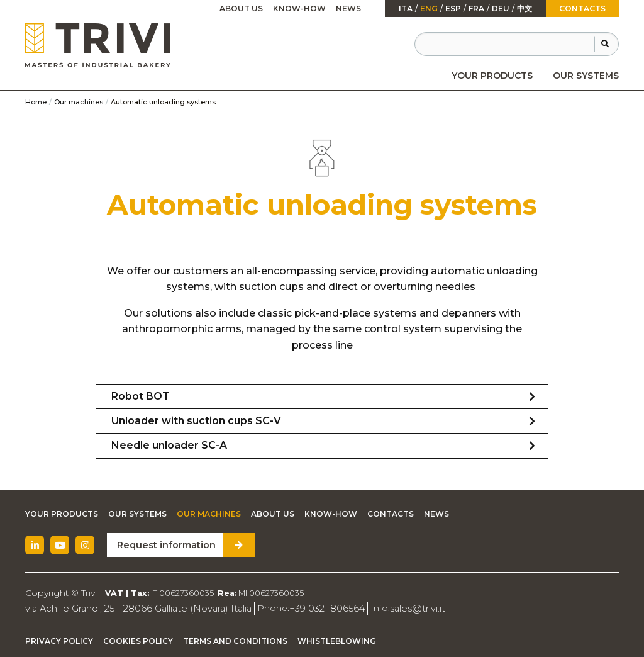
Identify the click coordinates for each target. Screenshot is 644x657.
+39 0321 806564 (316, 608)
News (348, 8)
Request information (164, 545)
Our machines (79, 102)
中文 (525, 9)
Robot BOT (141, 396)
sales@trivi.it (404, 608)
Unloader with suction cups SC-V (196, 421)
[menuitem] (492, 76)
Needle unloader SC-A (169, 445)
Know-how (299, 8)
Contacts (582, 8)
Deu (501, 9)
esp (453, 9)
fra (476, 9)
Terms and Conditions (235, 640)
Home (36, 102)
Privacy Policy (59, 640)
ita (406, 9)
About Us (241, 8)
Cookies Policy (138, 640)
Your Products (492, 76)
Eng (429, 9)
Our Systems (586, 76)
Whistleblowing (337, 640)
